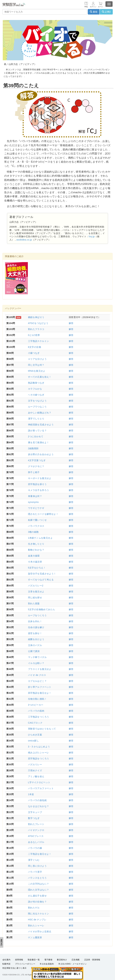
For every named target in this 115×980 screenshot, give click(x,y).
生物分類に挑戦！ (37, 699)
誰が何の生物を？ (37, 902)
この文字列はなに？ (39, 884)
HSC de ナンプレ (37, 920)
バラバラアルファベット (41, 788)
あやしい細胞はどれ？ (40, 413)
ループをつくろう (37, 615)
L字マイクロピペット (39, 782)
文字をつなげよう (37, 401)
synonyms (33, 502)
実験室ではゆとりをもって (42, 729)
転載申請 (6, 964)
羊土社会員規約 (47, 964)
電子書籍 (48, 960)
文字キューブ (35, 812)
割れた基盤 (34, 603)
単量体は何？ (35, 496)
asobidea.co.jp (24, 240)
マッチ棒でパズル (37, 657)
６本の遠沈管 (35, 562)
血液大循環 (34, 556)
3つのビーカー (36, 705)
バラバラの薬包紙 (37, 800)
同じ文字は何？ (36, 365)
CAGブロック (35, 723)
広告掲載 (76, 960)
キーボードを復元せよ (40, 478)
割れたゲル (34, 908)
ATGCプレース (36, 836)
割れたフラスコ (36, 329)
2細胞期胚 (33, 448)
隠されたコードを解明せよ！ (43, 514)
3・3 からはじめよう (39, 747)
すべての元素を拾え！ (40, 377)
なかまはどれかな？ (39, 806)
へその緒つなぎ (36, 395)
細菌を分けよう (36, 639)
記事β (106, 12)
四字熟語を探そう (37, 484)
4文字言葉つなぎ (37, 460)
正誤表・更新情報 (92, 960)
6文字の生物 (34, 347)
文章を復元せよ (36, 592)
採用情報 (19, 960)
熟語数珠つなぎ (36, 383)
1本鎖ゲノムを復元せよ (40, 538)
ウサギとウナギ (36, 508)
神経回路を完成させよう (41, 425)
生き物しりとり (36, 544)
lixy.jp (92, 236)
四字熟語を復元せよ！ (40, 693)
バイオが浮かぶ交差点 (40, 931)
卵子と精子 (34, 472)
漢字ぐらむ (34, 860)
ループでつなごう (37, 407)
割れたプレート (36, 824)
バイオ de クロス (37, 675)
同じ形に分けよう (37, 866)
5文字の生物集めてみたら (42, 609)
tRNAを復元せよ (37, 371)
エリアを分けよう (37, 359)
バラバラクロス (36, 526)
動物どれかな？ (36, 550)
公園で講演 (34, 651)
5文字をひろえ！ (37, 568)
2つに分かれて (36, 436)
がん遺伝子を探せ (37, 896)
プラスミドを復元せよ (40, 669)
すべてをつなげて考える (41, 580)
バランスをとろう (37, 878)
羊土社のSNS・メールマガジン (72, 964)
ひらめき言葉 (35, 735)
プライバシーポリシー (25, 964)
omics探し (33, 741)
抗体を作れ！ (35, 621)
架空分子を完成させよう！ (42, 574)
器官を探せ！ (35, 633)
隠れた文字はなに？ (39, 890)
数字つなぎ (34, 818)
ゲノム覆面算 (35, 937)
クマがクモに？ (36, 466)
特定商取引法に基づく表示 (14, 968)
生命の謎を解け (36, 627)
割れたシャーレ (36, 926)
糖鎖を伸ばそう (36, 317)
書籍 (94, 12)
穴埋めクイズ (35, 770)
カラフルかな (35, 389)
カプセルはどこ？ (37, 681)
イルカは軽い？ (36, 663)
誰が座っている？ (37, 431)
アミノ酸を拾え (36, 776)
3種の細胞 (33, 532)
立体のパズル (35, 645)
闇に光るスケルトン (39, 914)
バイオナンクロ (36, 830)
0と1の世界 (34, 335)
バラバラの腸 (35, 848)
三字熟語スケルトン (39, 341)
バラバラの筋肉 (36, 711)
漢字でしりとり (36, 419)
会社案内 (6, 960)
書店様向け (62, 960)
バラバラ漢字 (35, 872)
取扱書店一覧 (34, 960)
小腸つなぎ (34, 353)
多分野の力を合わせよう (41, 454)
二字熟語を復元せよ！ (40, 854)
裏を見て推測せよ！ (39, 442)
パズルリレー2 (36, 586)
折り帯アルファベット (40, 687)
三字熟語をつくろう (39, 717)
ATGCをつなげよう (38, 323)
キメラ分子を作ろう (39, 490)
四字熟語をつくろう (39, 759)
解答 (71, 323)
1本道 (31, 794)
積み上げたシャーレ (39, 753)
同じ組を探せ (35, 598)
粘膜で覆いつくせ (37, 520)
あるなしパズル (36, 842)
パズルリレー (35, 764)
